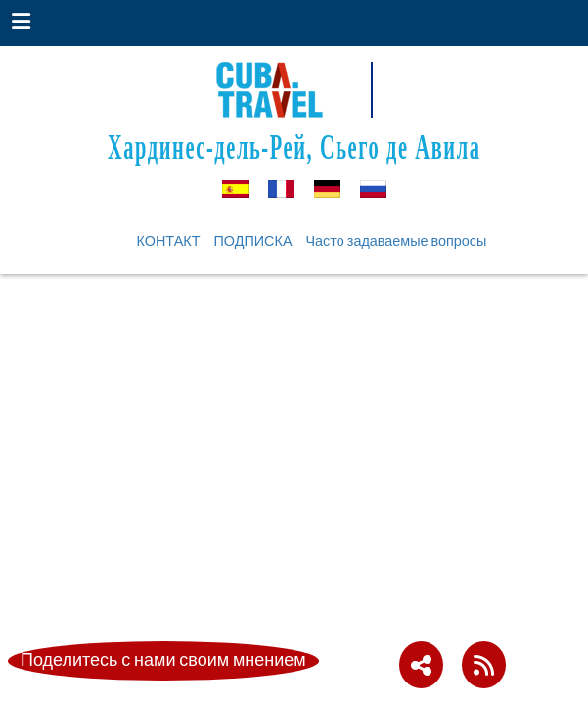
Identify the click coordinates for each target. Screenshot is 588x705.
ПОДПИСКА (252, 241)
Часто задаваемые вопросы (397, 241)
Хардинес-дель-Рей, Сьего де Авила (294, 146)
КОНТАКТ (169, 241)
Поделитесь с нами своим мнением (163, 660)
